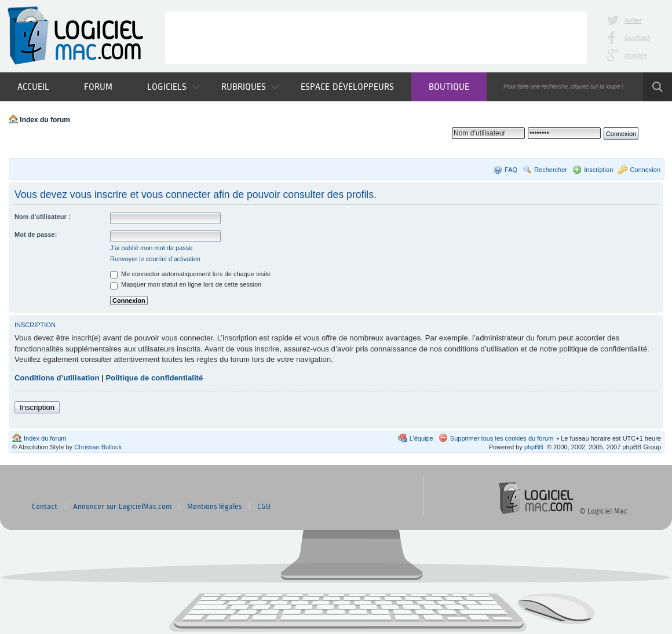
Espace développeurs (347, 87)
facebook (638, 38)
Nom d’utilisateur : (43, 217)
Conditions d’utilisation (57, 378)
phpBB (534, 447)
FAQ (511, 170)
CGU (264, 507)
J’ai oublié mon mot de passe (151, 248)
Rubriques (250, 87)
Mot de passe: (36, 234)
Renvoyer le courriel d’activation (155, 259)
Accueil (33, 87)
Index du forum (45, 120)
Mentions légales (214, 507)
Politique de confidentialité (155, 378)
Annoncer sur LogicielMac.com (122, 507)
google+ (636, 55)
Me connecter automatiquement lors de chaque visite (190, 274)
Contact (45, 507)
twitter (633, 20)
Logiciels (174, 87)
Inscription (598, 170)
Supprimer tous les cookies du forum (502, 438)
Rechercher (551, 170)
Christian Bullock (98, 447)
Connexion (645, 170)
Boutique (449, 87)
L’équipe (421, 438)
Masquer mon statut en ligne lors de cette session (186, 284)
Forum (98, 87)
